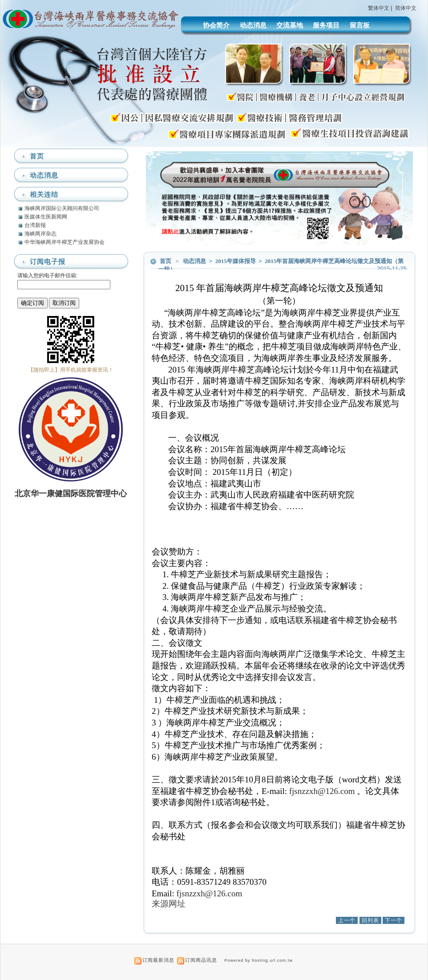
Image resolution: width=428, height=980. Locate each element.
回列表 (370, 920)
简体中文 (406, 8)
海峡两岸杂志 (40, 234)
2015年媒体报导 (236, 261)
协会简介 (216, 25)
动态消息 (253, 25)
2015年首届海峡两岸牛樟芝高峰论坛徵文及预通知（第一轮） (281, 265)
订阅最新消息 (158, 960)
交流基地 (290, 25)
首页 (166, 261)
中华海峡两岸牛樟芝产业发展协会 (65, 242)
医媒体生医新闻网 (46, 217)
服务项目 (326, 25)
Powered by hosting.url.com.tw (258, 960)
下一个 (394, 920)
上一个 (347, 920)
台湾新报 (35, 225)
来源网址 (169, 904)
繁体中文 (379, 8)
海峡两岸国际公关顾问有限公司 (62, 208)
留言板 (360, 25)
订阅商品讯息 (201, 960)
